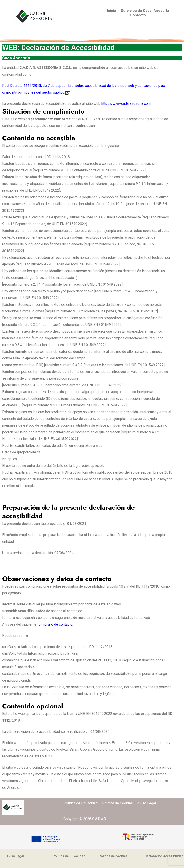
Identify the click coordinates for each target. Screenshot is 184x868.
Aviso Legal (147, 803)
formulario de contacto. (55, 624)
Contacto (138, 15)
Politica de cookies (113, 856)
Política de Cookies (120, 803)
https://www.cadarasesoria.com (126, 104)
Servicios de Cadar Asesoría (145, 11)
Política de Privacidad (83, 803)
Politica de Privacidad (69, 856)
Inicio (112, 11)
